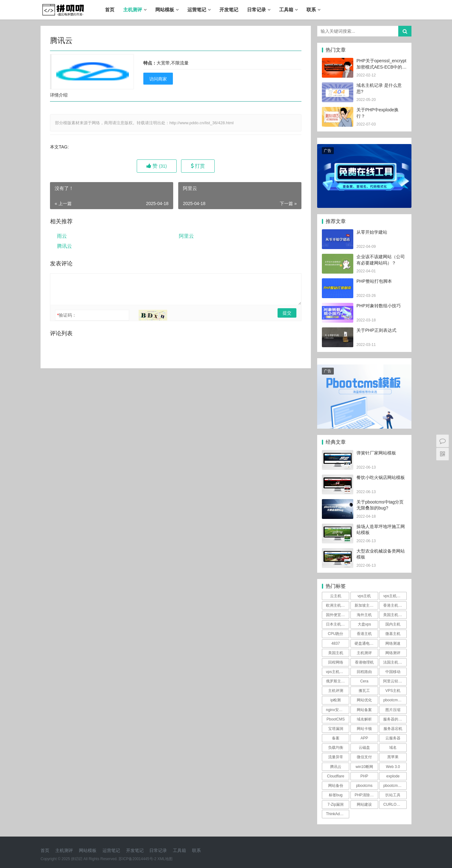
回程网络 (336, 662)
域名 (393, 748)
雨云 (62, 236)
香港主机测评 (394, 605)
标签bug (336, 795)
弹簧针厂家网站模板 (376, 453)
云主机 (336, 596)
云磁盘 (364, 748)
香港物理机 (364, 662)
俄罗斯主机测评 (338, 681)
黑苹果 (393, 757)
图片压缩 (393, 710)
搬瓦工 (364, 691)
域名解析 (364, 719)
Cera (364, 681)
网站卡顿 (364, 729)
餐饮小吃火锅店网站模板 (381, 477)
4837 (336, 643)
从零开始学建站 (372, 232)
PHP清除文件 (366, 795)
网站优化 (364, 700)
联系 (311, 10)
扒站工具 (393, 795)
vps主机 (364, 596)
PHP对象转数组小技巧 (379, 306)
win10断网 (364, 767)
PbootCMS (336, 719)
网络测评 (393, 653)
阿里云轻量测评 (395, 681)
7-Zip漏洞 (336, 804)
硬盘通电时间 (366, 643)
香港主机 (364, 634)
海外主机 (364, 615)
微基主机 (393, 634)
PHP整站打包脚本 (374, 281)
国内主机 (393, 624)
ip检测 (336, 700)
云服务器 (393, 738)
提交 (287, 313)
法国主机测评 (394, 662)
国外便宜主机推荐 (338, 615)
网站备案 (364, 710)
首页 (110, 10)
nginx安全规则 (338, 710)
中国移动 (393, 672)
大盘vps (364, 624)
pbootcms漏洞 (395, 786)
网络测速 (393, 643)
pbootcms (364, 786)
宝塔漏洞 (336, 729)
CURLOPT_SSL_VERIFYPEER (395, 804)
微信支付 (364, 757)
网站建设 (364, 804)
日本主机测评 (337, 624)
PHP (364, 776)
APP (364, 738)
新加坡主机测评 (366, 605)
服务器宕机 (393, 729)
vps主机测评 (394, 596)
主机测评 (133, 10)
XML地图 (165, 859)
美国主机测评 (394, 615)
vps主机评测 (336, 672)
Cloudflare (336, 776)
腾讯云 (64, 246)
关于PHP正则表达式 (376, 330)
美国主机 (336, 653)
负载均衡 (336, 748)
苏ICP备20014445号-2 (137, 859)
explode (393, 776)
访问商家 (158, 79)
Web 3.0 (393, 767)
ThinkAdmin (336, 814)
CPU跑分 (336, 634)
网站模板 (165, 10)
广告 (328, 151)
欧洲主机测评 (337, 605)
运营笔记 (197, 10)
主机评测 (336, 691)
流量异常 (336, 757)
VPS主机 (393, 691)
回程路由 (364, 672)
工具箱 (286, 10)
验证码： (67, 315)
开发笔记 (229, 10)
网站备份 (336, 786)
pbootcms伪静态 (395, 700)
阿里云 (186, 236)
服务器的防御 (394, 719)
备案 (336, 738)
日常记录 (256, 10)
